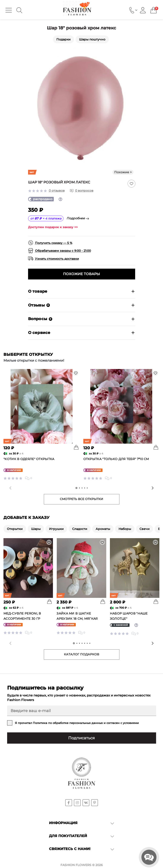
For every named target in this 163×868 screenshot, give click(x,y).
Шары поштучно (92, 39)
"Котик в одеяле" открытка (29, 459)
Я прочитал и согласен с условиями (77, 723)
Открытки (15, 529)
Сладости (80, 529)
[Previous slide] (10, 488)
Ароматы (103, 529)
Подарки (63, 39)
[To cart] (76, 447)
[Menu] (9, 10)
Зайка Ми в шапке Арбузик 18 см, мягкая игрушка (77, 619)
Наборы (125, 529)
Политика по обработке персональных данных (68, 723)
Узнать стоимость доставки (57, 259)
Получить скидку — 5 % (54, 243)
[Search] (19, 10)
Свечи (145, 529)
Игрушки (56, 529)
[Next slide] (153, 488)
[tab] (76, 488)
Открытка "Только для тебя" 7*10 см (116, 459)
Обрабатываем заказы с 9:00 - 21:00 (63, 251)
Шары (36, 529)
